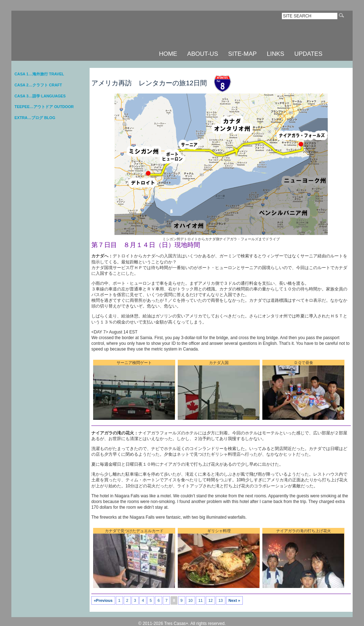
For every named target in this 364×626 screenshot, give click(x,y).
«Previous (103, 600)
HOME (168, 54)
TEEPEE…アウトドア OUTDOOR (44, 107)
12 (210, 600)
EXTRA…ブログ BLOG (35, 118)
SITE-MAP (242, 54)
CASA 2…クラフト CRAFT (38, 85)
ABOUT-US (203, 54)
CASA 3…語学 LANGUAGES (40, 96)
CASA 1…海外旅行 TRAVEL (39, 74)
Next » (234, 600)
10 (191, 600)
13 (220, 600)
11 (200, 600)
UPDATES (308, 54)
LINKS (275, 54)
